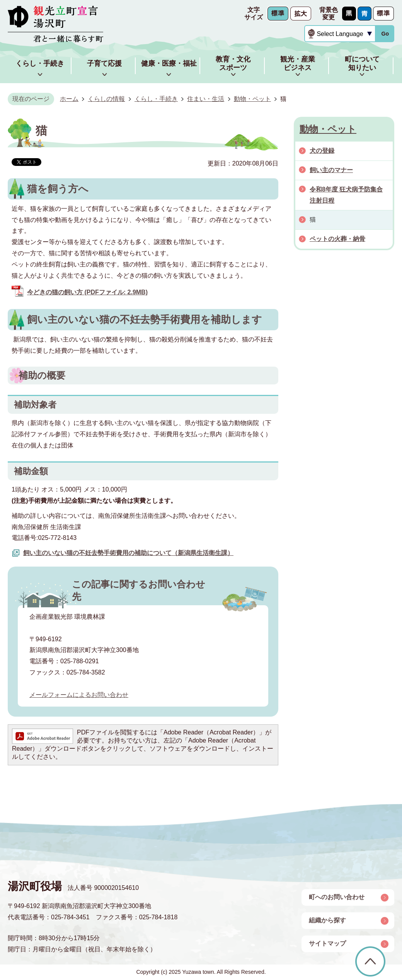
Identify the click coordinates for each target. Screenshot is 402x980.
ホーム (69, 99)
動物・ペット (252, 99)
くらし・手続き (156, 99)
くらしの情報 (106, 99)
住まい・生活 (206, 99)
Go (385, 34)
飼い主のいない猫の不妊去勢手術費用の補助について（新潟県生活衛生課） (128, 553)
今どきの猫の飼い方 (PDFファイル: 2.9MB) (87, 292)
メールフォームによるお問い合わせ (79, 695)
